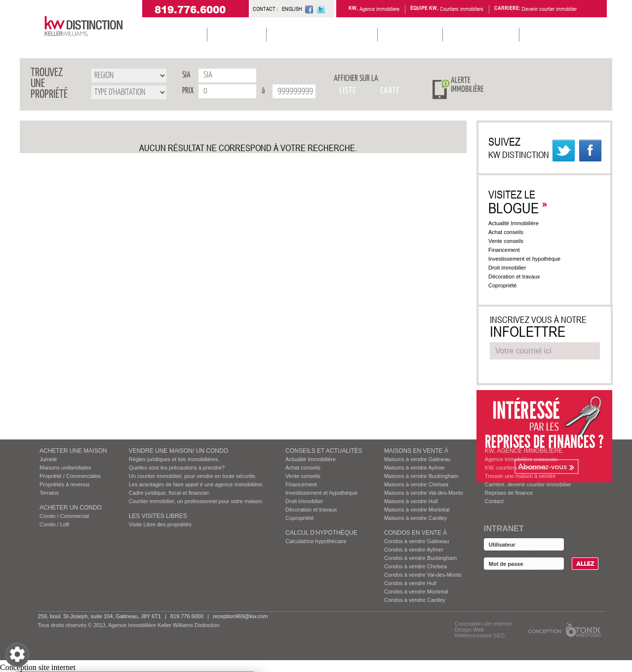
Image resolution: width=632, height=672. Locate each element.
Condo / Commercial (64, 516)
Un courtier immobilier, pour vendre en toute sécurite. (193, 476)
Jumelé (48, 459)
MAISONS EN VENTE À (416, 451)
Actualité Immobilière (518, 223)
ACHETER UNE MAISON (73, 451)
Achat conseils (510, 232)
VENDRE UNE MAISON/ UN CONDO (178, 451)
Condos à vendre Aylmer (414, 550)
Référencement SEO (480, 635)
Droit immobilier (512, 268)
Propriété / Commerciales (70, 476)
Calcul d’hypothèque (321, 533)
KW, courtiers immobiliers (515, 468)
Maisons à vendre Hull (411, 501)
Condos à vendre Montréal (416, 592)
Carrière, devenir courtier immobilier (528, 484)
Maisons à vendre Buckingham (421, 476)
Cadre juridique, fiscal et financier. (170, 493)
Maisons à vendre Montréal (417, 510)
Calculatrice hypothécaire (316, 541)
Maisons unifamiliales (65, 468)
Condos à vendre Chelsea (415, 566)
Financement (509, 250)
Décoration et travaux (519, 277)
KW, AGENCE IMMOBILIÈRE (524, 451)
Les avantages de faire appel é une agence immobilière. (196, 484)
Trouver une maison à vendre (520, 476)
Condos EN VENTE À (415, 533)
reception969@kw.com (240, 616)
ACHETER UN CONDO (71, 508)
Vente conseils (511, 241)
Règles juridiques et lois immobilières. (174, 459)
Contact (494, 501)
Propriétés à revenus (65, 484)
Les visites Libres (158, 516)
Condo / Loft (54, 524)
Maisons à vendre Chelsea (416, 484)
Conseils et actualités (324, 451)
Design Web (470, 630)
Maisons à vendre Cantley (415, 518)
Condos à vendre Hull (410, 583)
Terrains (49, 493)
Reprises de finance (509, 493)
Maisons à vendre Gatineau (417, 459)
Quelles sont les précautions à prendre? (177, 468)
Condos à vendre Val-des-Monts (423, 575)
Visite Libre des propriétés (160, 524)
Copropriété (507, 285)
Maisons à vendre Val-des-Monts (424, 493)
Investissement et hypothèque (529, 259)
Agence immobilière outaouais (521, 459)
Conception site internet (483, 624)
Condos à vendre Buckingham (420, 558)
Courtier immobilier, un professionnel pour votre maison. (196, 501)
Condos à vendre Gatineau (416, 541)
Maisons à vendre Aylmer (415, 468)
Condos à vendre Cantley (415, 600)
